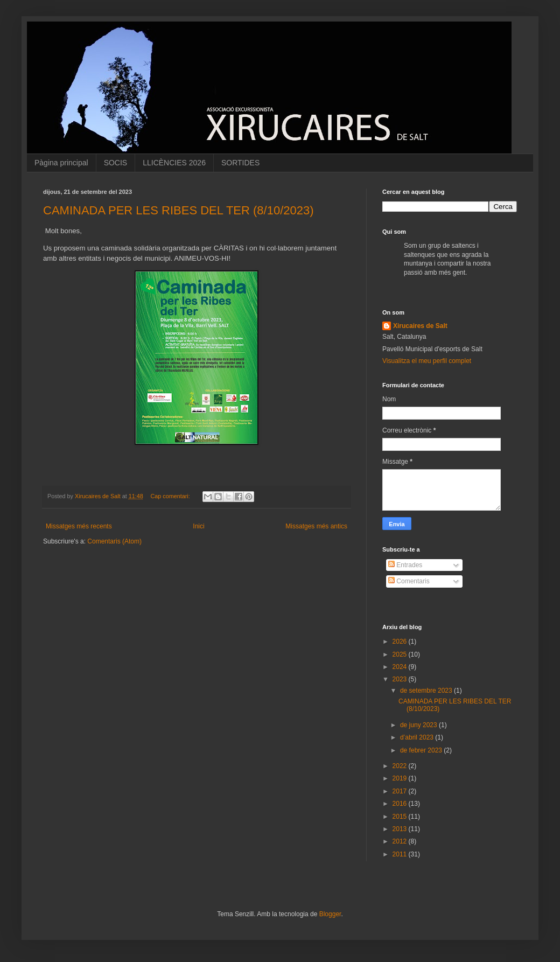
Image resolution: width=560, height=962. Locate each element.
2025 (401, 654)
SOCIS (116, 163)
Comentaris (409, 581)
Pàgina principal (61, 163)
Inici (198, 526)
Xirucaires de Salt (420, 326)
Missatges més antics (316, 526)
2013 (401, 829)
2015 (401, 817)
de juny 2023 (419, 725)
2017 (401, 791)
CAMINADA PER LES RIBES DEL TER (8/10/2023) (178, 210)
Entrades (405, 565)
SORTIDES (240, 163)
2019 (401, 778)
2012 (401, 841)
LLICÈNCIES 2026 (174, 163)
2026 (401, 642)
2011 (401, 854)
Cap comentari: (171, 496)
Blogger (330, 914)
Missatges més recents (79, 526)
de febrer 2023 (422, 750)
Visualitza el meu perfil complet (427, 361)
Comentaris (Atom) (114, 541)
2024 (401, 667)
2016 (401, 804)
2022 (401, 766)
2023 (401, 679)
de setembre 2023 (427, 691)
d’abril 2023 (418, 737)
